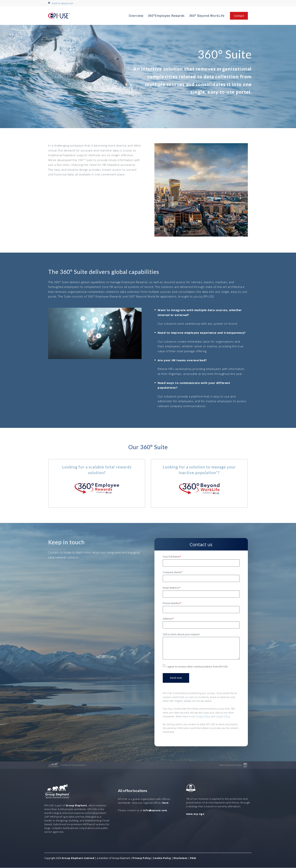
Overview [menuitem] (136, 16)
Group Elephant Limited (78, 858)
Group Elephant (76, 806)
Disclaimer (181, 858)
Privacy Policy (203, 717)
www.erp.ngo (195, 814)
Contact (239, 16)
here (165, 803)
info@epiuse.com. (155, 810)
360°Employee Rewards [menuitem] (166, 16)
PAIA (193, 858)
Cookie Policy (223, 717)
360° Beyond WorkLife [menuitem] (207, 16)
